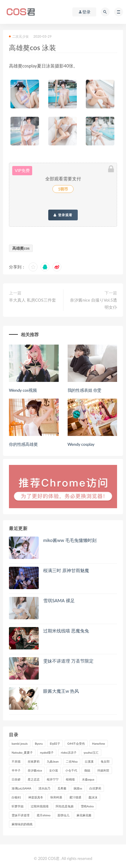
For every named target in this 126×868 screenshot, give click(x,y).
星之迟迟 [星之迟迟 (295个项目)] (34, 779)
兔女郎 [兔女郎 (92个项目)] (105, 761)
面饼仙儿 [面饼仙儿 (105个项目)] (63, 815)
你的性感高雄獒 (23, 444)
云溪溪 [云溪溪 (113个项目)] (89, 761)
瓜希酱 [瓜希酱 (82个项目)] (62, 788)
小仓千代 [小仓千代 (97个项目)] (71, 770)
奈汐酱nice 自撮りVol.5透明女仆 (94, 304)
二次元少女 (19, 36)
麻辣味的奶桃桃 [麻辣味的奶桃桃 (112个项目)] (22, 824)
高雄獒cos (21, 248)
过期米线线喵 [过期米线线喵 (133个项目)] (40, 806)
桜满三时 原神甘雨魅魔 (66, 570)
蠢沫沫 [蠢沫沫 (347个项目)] (93, 797)
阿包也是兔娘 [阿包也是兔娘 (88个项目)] (65, 806)
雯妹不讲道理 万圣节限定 (68, 661)
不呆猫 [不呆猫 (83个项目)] (16, 761)
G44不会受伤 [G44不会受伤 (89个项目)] (76, 743)
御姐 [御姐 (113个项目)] (87, 770)
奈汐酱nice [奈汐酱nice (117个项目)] (35, 770)
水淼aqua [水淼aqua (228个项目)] (88, 779)
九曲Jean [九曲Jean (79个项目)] (53, 761)
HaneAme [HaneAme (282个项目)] (99, 743)
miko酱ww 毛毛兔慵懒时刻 (70, 540)
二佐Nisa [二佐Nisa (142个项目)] (72, 761)
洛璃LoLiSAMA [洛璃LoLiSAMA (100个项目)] (21, 788)
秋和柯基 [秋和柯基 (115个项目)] (56, 797)
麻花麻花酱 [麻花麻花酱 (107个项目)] (84, 815)
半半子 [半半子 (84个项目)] (16, 770)
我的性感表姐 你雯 (85, 390)
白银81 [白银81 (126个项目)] (16, 797)
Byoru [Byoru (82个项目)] (39, 743)
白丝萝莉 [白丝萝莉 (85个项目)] (95, 788)
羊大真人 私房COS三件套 (32, 300)
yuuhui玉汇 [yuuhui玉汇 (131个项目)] (91, 752)
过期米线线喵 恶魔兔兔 (66, 631)
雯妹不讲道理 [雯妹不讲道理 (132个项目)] (21, 815)
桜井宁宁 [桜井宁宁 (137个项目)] (53, 779)
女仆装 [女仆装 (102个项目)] (54, 770)
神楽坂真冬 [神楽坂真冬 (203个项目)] (36, 797)
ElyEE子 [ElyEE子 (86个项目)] (55, 743)
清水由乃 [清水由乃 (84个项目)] (44, 788)
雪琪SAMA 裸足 (59, 600)
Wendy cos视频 (23, 390)
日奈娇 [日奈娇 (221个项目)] (16, 779)
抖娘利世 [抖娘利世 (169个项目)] (103, 770)
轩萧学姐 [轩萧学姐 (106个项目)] (18, 806)
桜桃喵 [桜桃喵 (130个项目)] (70, 779)
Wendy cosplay (81, 444)
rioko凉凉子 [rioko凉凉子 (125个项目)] (69, 752)
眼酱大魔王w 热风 (61, 691)
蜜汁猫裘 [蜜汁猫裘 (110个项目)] (75, 797)
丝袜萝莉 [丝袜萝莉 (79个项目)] (34, 761)
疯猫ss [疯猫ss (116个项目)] (78, 788)
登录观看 (63, 215)
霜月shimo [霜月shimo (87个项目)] (43, 815)
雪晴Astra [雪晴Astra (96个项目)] (87, 806)
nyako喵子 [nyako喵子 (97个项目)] (47, 752)
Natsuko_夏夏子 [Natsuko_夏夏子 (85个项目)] (22, 752)
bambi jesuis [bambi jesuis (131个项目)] (20, 743)
